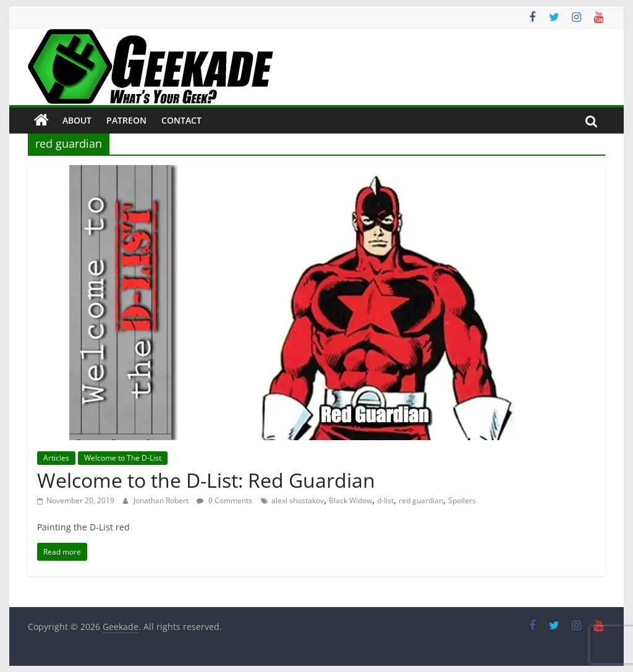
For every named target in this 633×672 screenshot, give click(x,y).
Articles (56, 458)
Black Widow (350, 500)
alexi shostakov (298, 500)
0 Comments (224, 500)
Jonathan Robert (162, 500)
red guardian (421, 500)
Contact (181, 120)
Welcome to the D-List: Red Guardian (206, 480)
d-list (385, 500)
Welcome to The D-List (123, 458)
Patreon (126, 120)
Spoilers (462, 500)
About (77, 120)
